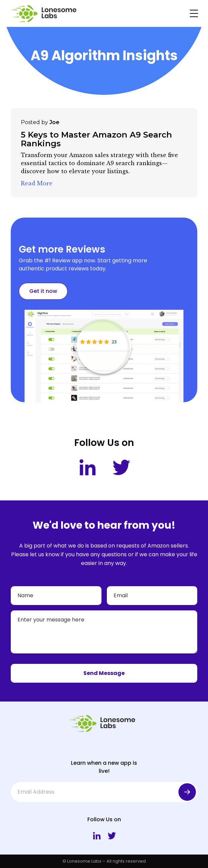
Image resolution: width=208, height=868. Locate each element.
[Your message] (104, 632)
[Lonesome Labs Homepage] (45, 14)
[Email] (152, 596)
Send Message (104, 673)
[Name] (56, 596)
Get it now (43, 291)
